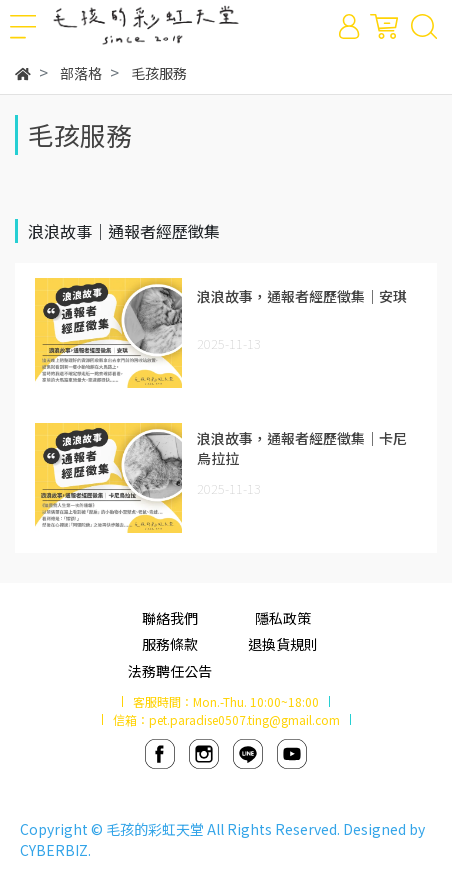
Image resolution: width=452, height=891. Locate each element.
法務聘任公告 (170, 671)
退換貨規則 (283, 644)
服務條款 (170, 644)
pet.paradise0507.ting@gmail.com (244, 719)
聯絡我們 (170, 618)
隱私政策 (283, 618)
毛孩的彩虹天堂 (155, 829)
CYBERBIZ (54, 850)
